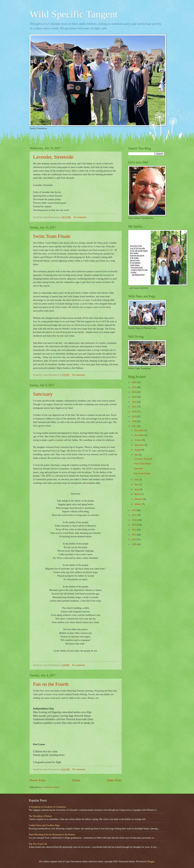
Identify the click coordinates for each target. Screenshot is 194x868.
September (140, 445)
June (137, 480)
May (137, 484)
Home (76, 780)
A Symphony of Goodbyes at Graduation (47, 807)
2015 (134, 515)
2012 (134, 530)
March (138, 494)
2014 (134, 520)
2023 (134, 397)
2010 (134, 539)
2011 (134, 535)
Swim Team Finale (52, 236)
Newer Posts (38, 780)
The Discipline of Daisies (40, 816)
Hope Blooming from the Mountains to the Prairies (52, 835)
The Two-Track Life (38, 844)
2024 (134, 392)
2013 (134, 525)
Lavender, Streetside (53, 157)
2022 (134, 402)
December (139, 430)
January (138, 504)
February (139, 499)
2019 (134, 417)
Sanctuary (43, 394)
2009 (134, 544)
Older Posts (114, 780)
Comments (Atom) (51, 787)
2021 (134, 407)
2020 (134, 412)
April (137, 489)
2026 (134, 382)
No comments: (80, 217)
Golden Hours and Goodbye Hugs (44, 825)
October (138, 440)
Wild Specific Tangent (74, 14)
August (138, 450)
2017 (134, 426)
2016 (134, 510)
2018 (134, 421)
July (137, 455)
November (140, 435)
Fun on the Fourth (51, 684)
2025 (134, 387)
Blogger (151, 862)
